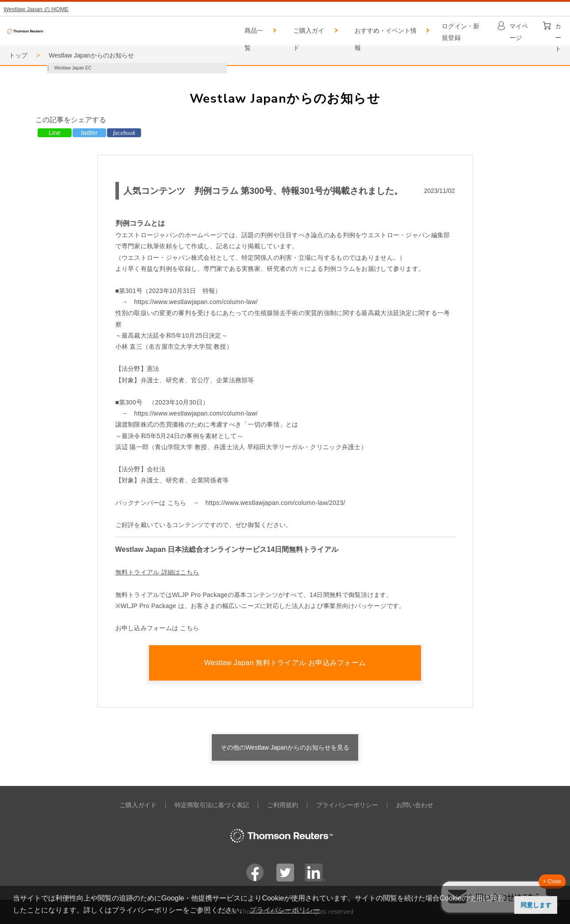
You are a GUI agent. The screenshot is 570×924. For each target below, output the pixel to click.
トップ (18, 55)
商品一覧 (254, 33)
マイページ (519, 28)
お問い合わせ (415, 805)
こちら (189, 628)
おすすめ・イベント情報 (386, 33)
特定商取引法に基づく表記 (212, 805)
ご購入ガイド (309, 33)
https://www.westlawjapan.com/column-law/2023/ (275, 503)
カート (558, 28)
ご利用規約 (283, 805)
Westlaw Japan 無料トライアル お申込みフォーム (285, 663)
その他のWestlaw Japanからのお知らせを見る (285, 747)
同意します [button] (536, 905)
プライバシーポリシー (347, 805)
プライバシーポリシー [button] (285, 910)
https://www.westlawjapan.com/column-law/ (196, 302)
